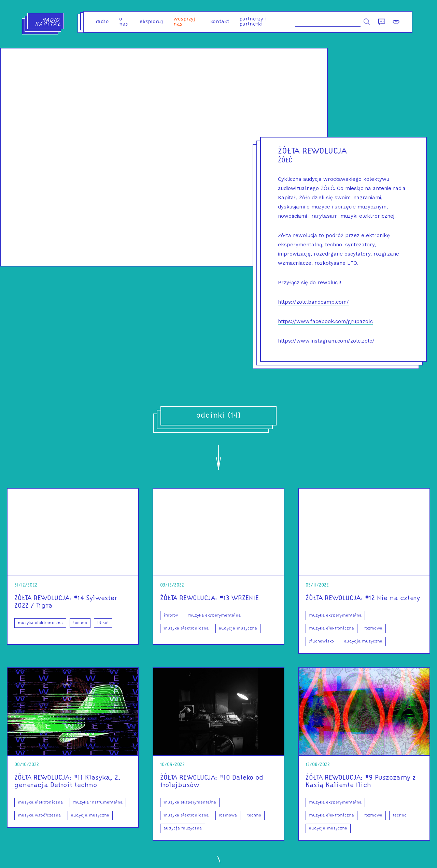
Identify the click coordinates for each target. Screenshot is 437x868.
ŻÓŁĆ (285, 161)
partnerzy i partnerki (253, 22)
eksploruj (151, 22)
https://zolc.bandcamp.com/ (313, 302)
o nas (124, 22)
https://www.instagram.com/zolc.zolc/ (326, 341)
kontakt (220, 22)
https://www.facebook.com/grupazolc (325, 321)
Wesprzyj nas (185, 22)
